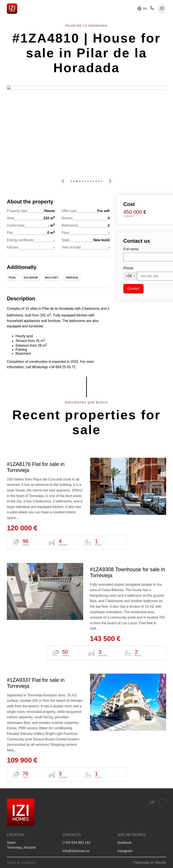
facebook (125, 843)
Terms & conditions (21, 863)
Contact (133, 289)
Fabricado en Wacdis (150, 863)
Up (158, 802)
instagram (125, 851)
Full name (131, 249)
